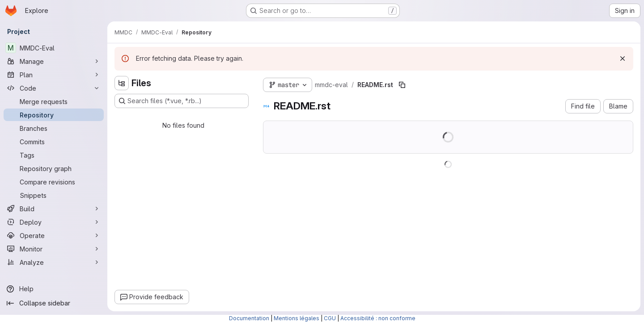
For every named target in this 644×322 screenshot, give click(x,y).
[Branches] (54, 128)
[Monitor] (54, 249)
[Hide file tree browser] (122, 83)
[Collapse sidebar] (54, 303)
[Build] (54, 209)
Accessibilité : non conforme (378, 318)
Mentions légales (297, 318)
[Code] (54, 88)
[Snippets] (54, 195)
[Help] (54, 289)
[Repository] (54, 115)
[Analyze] (54, 262)
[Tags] (54, 155)
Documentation (249, 318)
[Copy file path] (402, 85)
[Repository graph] (54, 168)
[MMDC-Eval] (54, 48)
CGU (330, 318)
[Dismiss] (623, 59)
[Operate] (54, 235)
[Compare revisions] (54, 182)
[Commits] (54, 142)
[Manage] (54, 61)
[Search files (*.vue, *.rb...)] (182, 101)
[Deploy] (54, 222)
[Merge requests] (54, 101)
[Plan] (54, 75)
